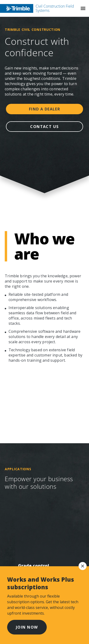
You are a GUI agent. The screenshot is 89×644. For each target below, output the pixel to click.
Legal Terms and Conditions (35, 562)
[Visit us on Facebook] (14, 403)
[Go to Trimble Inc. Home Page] (30, 432)
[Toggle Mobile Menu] (83, 8)
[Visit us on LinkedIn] (41, 403)
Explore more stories (44, 236)
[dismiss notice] (83, 566)
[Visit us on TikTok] (50, 403)
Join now (27, 627)
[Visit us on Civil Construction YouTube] (32, 403)
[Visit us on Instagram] (23, 403)
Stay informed (33, 344)
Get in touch (31, 368)
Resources (27, 320)
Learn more (44, 219)
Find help (44, 295)
